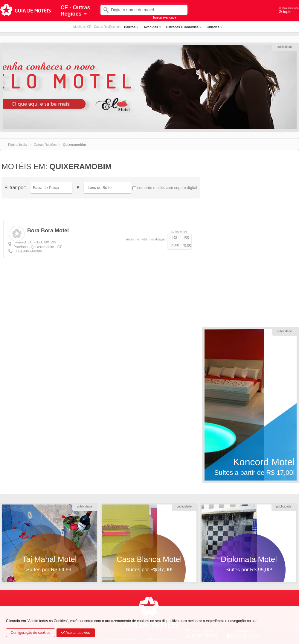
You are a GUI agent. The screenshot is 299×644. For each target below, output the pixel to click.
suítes (130, 239)
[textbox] (144, 10)
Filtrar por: (15, 188)
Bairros (130, 27)
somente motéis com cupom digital (165, 188)
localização (158, 239)
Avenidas (151, 27)
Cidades (213, 27)
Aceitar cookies (76, 633)
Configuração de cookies (30, 633)
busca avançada (165, 18)
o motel (142, 239)
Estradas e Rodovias (182, 27)
